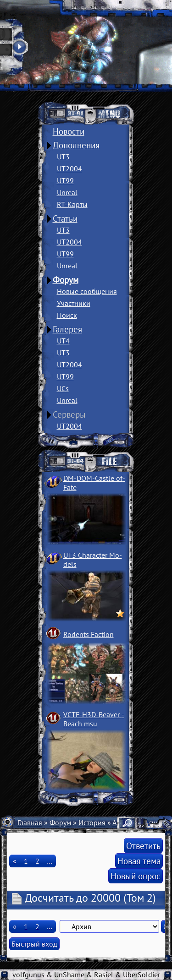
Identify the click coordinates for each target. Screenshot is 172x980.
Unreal (67, 192)
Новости (69, 131)
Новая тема (139, 861)
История (92, 822)
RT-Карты (72, 204)
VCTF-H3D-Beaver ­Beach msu (94, 719)
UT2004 (69, 169)
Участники (74, 303)
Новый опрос (136, 876)
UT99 (65, 180)
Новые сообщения (87, 291)
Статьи (65, 218)
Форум (66, 280)
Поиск (67, 315)
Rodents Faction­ (89, 634)
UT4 (63, 341)
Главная (30, 822)
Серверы (69, 414)
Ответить (143, 846)
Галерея (67, 329)
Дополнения (76, 145)
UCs (63, 388)
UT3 (63, 157)
